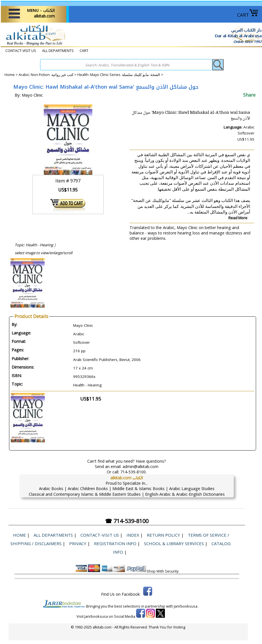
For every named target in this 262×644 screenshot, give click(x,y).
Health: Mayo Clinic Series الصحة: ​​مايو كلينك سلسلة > (120, 75)
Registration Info (115, 543)
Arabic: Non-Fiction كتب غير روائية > (48, 75)
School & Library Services (174, 543)
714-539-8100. (133, 472)
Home (10, 75)
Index (133, 535)
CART (248, 15)
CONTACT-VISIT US (21, 51)
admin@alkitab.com (140, 466)
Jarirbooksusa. (186, 606)
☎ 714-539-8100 (127, 521)
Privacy (78, 543)
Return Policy (163, 535)
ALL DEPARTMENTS (58, 51)
